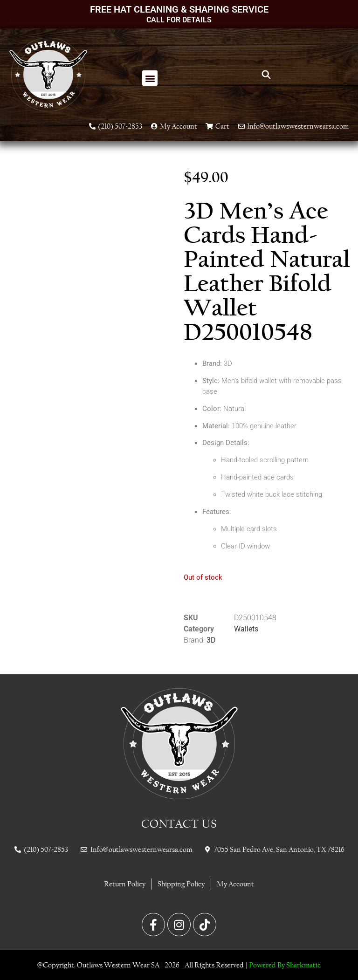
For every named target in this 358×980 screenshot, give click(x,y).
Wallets (246, 629)
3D (211, 640)
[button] (150, 78)
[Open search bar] (266, 75)
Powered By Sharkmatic (285, 965)
